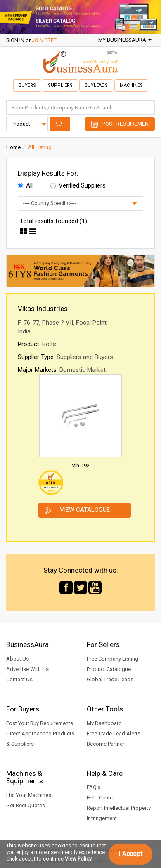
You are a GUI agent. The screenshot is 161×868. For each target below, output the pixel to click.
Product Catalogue (109, 669)
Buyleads (96, 85)
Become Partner (105, 744)
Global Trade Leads (110, 679)
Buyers (27, 85)
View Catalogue (85, 510)
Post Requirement (127, 124)
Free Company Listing (112, 659)
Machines (131, 85)
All (25, 185)
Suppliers (60, 85)
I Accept (130, 854)
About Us (18, 659)
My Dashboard (104, 723)
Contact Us (19, 679)
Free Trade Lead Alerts (114, 734)
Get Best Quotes (26, 805)
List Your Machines (29, 795)
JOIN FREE (44, 40)
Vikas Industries (43, 309)
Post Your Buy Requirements (40, 723)
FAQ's (94, 787)
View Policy (78, 859)
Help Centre (101, 798)
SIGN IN (15, 40)
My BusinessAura (125, 40)
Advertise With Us (27, 669)
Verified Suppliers (78, 185)
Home (13, 147)
